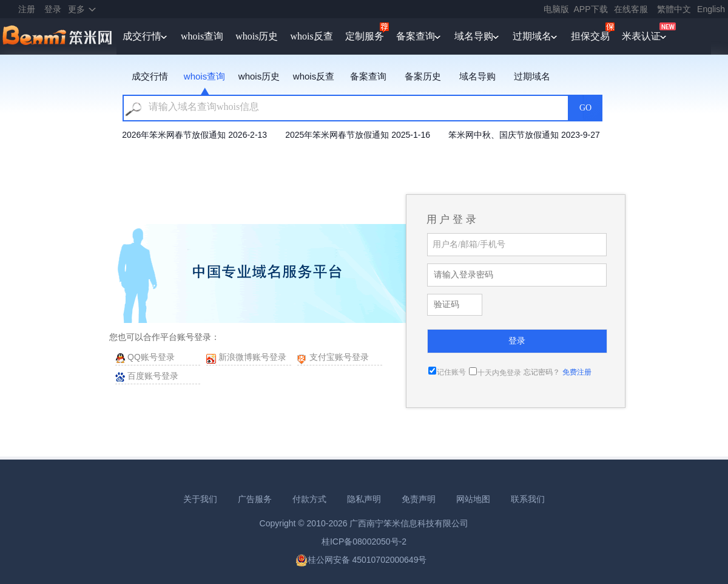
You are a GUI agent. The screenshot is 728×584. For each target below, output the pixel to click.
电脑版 (556, 9)
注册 (27, 9)
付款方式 (309, 499)
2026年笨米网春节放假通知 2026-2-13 (194, 135)
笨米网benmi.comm (58, 36)
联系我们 (528, 499)
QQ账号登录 (151, 357)
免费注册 (577, 372)
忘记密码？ (542, 372)
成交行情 (142, 36)
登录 (53, 9)
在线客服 (631, 9)
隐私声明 (364, 499)
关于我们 (200, 499)
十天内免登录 (499, 373)
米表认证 (641, 36)
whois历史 (257, 36)
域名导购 (474, 36)
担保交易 (590, 36)
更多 (76, 9)
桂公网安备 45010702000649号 (361, 560)
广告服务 (255, 499)
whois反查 (311, 36)
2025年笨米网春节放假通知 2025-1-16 (358, 135)
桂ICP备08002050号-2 (364, 542)
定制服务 (365, 36)
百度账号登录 (153, 376)
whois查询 (202, 36)
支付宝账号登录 (339, 357)
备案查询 (416, 36)
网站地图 (473, 499)
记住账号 (451, 372)
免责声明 (419, 499)
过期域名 (532, 36)
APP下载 (591, 9)
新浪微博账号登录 (252, 357)
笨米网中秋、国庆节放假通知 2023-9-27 (524, 135)
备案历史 (423, 76)
